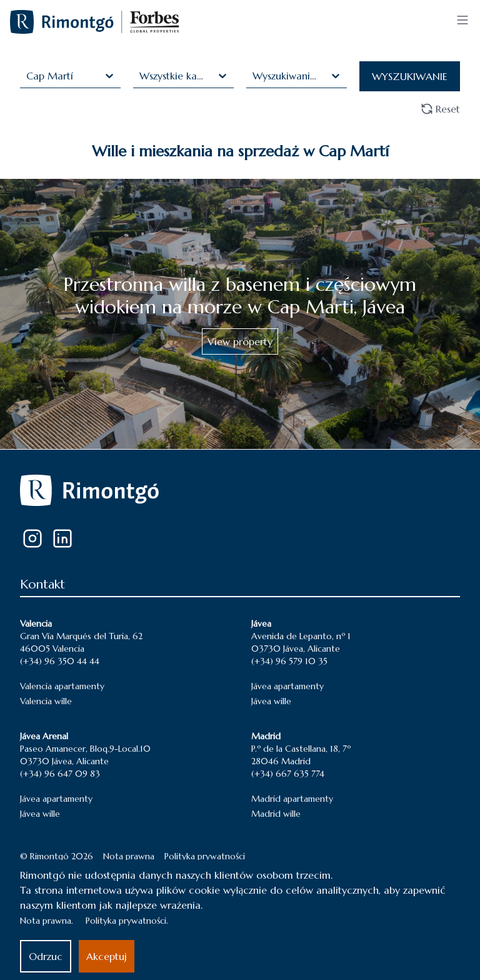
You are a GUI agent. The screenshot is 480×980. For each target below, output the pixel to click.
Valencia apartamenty (62, 686)
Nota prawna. (47, 921)
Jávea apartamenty (287, 686)
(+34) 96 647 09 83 (60, 774)
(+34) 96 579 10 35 (289, 661)
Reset (440, 109)
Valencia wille (46, 701)
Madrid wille (276, 814)
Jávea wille (271, 701)
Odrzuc (46, 956)
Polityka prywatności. (127, 921)
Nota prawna (129, 856)
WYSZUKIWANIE (410, 76)
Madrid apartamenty (292, 799)
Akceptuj (107, 956)
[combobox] (28, 76)
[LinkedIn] (62, 538)
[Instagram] (32, 538)
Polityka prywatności (205, 856)
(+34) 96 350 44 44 (60, 661)
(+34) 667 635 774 (288, 774)
